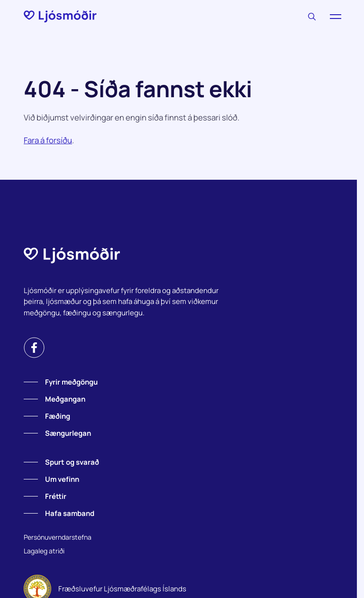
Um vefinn (62, 479)
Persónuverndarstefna (58, 537)
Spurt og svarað (72, 462)
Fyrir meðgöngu (71, 382)
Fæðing (58, 416)
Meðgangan (65, 399)
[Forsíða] (60, 17)
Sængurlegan (68, 433)
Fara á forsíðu (48, 140)
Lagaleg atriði (44, 551)
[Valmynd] (336, 17)
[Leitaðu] (312, 17)
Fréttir (56, 496)
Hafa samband (70, 513)
